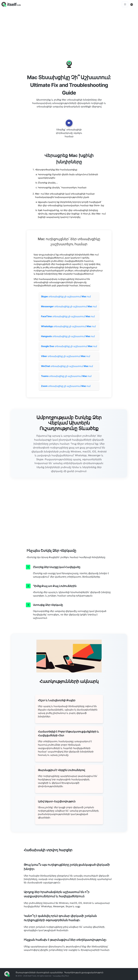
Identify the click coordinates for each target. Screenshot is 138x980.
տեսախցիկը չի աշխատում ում (66, 296)
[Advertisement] (69, 30)
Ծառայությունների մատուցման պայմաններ (39, 972)
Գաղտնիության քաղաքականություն (84, 972)
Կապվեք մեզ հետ (61, 976)
